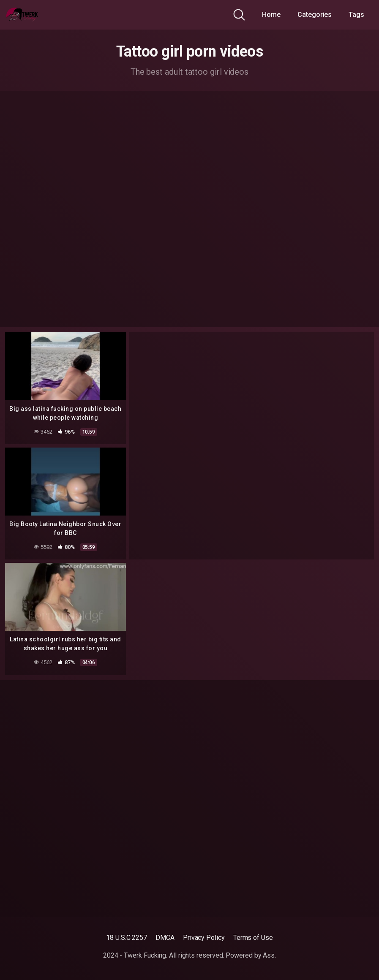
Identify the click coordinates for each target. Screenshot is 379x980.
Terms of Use (253, 938)
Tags (356, 15)
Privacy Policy (204, 938)
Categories (315, 15)
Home (271, 15)
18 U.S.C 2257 (127, 938)
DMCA (165, 938)
